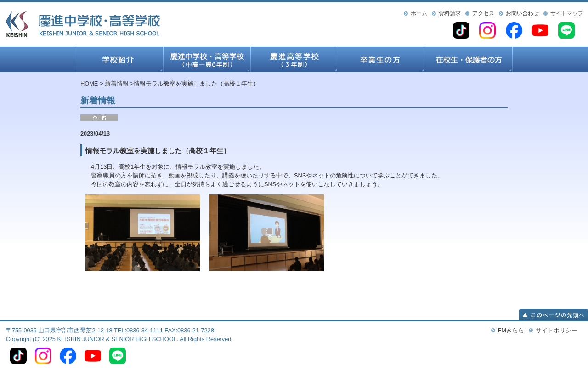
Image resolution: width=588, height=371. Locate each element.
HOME (89, 83)
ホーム (419, 13)
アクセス (483, 13)
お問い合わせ (522, 13)
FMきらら (511, 330)
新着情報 (117, 83)
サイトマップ (567, 13)
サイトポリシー (557, 330)
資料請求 (450, 13)
